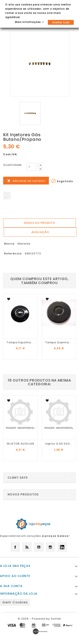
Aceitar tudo (61, 22)
